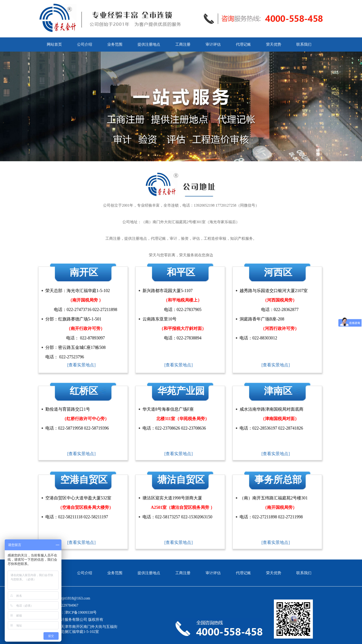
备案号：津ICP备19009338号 (73, 612)
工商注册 (183, 44)
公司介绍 (85, 44)
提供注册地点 (149, 44)
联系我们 (304, 44)
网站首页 (54, 44)
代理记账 (243, 44)
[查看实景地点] (82, 365)
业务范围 (115, 44)
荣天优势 (274, 44)
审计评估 (213, 44)
